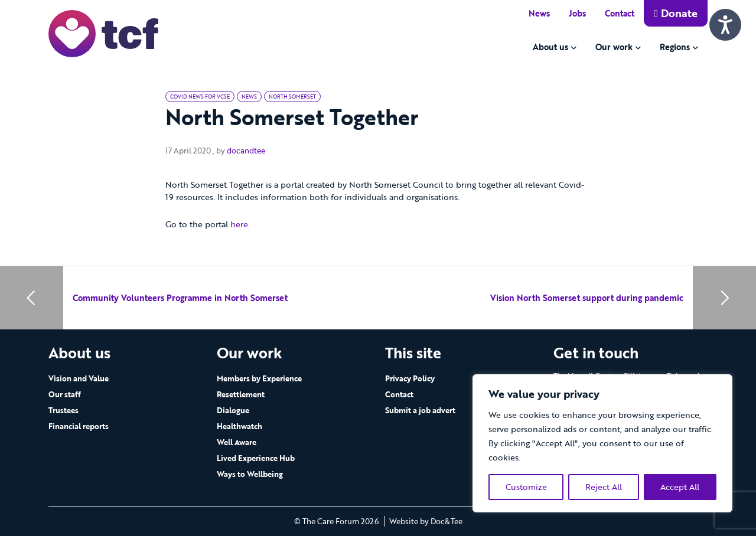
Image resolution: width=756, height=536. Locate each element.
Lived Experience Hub (256, 458)
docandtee (246, 151)
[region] (602, 443)
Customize (526, 487)
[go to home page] (103, 33)
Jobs (577, 13)
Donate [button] (676, 13)
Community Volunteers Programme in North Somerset (180, 298)
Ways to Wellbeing (250, 474)
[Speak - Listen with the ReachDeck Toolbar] (725, 25)
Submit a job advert (420, 410)
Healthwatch (239, 426)
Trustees (63, 410)
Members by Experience (259, 378)
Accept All (680, 487)
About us (550, 47)
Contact (620, 13)
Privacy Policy (410, 378)
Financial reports (79, 426)
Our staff (65, 394)
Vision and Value (79, 378)
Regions (675, 47)
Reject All (604, 487)
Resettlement (241, 394)
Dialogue (233, 410)
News (539, 13)
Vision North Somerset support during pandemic (587, 298)
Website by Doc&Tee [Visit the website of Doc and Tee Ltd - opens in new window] (426, 521)
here (239, 224)
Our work (614, 47)
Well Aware (237, 442)
